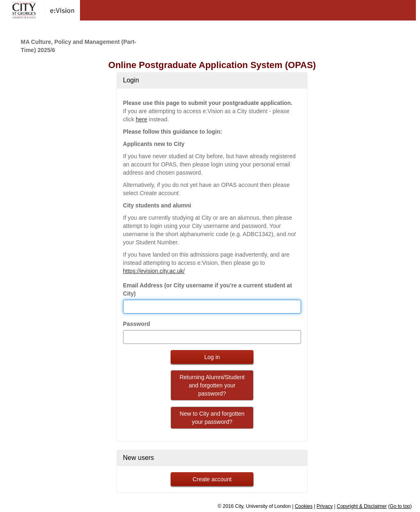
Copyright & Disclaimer (362, 506)
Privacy (325, 506)
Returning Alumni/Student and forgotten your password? (212, 385)
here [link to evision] (142, 119)
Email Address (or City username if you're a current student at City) (208, 289)
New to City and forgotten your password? (212, 418)
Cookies (304, 506)
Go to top (400, 506)
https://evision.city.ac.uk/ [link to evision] (154, 271)
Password (137, 324)
